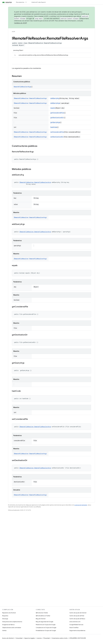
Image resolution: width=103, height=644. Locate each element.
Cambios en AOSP (20, 23)
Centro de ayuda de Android (78, 613)
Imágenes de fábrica (8, 625)
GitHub (4, 630)
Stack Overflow (74, 628)
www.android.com (75, 622)
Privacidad (47, 638)
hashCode (54, 127)
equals (53, 108)
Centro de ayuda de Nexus (77, 619)
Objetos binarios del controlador (12, 628)
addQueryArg (55, 98)
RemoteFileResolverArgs (22, 87)
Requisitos (5, 616)
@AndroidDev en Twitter (43, 616)
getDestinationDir (57, 118)
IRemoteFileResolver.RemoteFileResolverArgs (30, 98)
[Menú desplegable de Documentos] (27, 2)
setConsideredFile (57, 132)
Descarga (5, 619)
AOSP (13, 32)
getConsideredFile (57, 113)
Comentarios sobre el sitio (60, 638)
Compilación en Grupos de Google (46, 628)
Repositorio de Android (9, 613)
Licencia (39, 638)
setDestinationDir (57, 137)
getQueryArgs (55, 122)
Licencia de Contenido (81, 505)
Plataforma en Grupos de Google (46, 625)
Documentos (20, 2)
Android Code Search (39, 2)
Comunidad (19, 638)
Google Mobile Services (76, 625)
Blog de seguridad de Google (44, 622)
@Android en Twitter (42, 613)
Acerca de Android (8, 638)
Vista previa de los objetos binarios (12, 622)
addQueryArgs (55, 103)
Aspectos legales (30, 638)
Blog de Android (41, 619)
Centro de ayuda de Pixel (77, 616)
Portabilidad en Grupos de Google (46, 630)
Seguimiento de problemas (77, 630)
